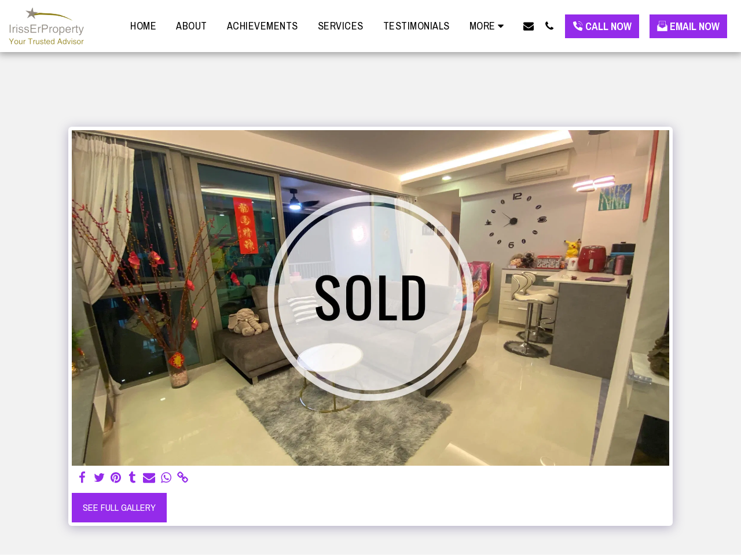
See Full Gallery (119, 507)
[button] (529, 26)
